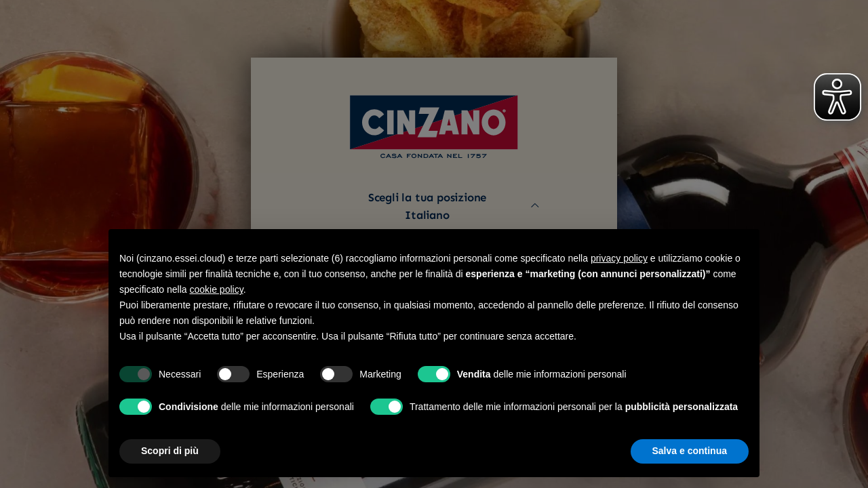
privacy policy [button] (619, 258)
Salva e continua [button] (690, 451)
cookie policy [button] (217, 289)
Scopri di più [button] (170, 451)
